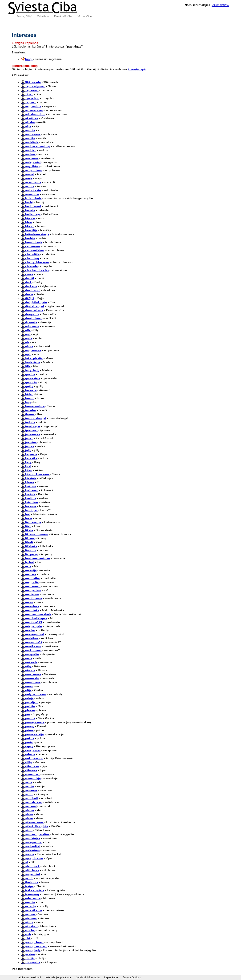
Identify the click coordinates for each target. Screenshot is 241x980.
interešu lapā (137, 69)
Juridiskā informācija (88, 977)
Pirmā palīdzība (63, 16)
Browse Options (132, 977)
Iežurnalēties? (220, 5)
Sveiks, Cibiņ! (24, 16)
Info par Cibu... (85, 16)
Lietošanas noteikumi (29, 977)
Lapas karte (111, 977)
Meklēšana (43, 16)
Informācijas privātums (58, 977)
